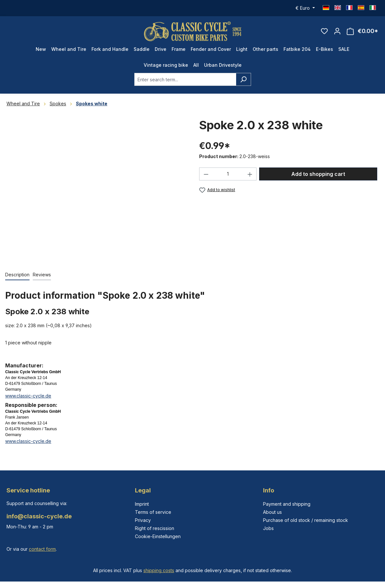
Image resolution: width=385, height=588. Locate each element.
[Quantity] (228, 174)
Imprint (142, 504)
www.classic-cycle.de (28, 396)
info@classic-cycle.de (39, 516)
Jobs (268, 528)
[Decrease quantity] (206, 174)
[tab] (17, 275)
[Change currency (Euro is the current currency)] (305, 8)
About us (272, 512)
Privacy (143, 520)
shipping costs (159, 570)
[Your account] (337, 31)
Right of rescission (155, 528)
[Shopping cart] (362, 31)
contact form (42, 549)
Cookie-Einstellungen (158, 536)
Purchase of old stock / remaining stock (306, 520)
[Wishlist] (324, 31)
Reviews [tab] (42, 275)
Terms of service (153, 512)
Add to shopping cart (318, 174)
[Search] (243, 79)
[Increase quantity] (250, 174)
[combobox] (185, 79)
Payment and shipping (287, 504)
